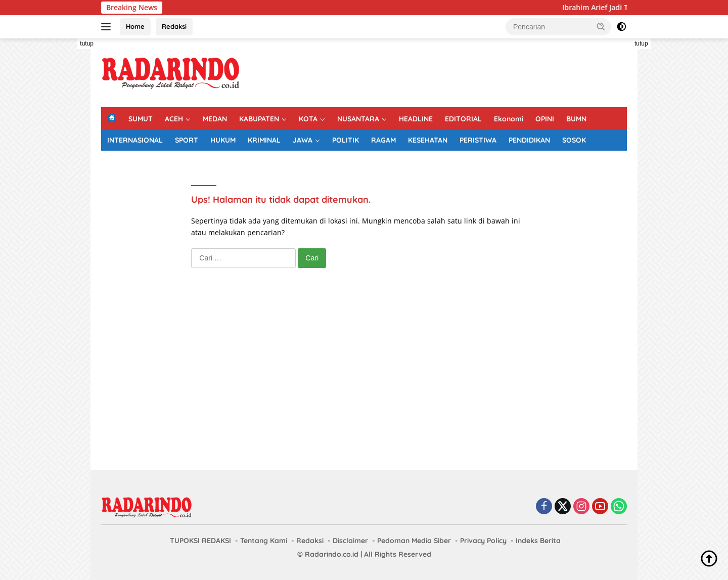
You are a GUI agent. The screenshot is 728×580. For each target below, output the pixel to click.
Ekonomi (509, 119)
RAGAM (383, 140)
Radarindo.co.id (332, 554)
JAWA (303, 140)
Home (135, 26)
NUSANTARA (358, 119)
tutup (87, 43)
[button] (601, 26)
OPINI (545, 119)
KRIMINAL (264, 140)
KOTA (308, 119)
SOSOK (574, 140)
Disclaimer (350, 541)
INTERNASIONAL (135, 140)
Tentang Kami (264, 541)
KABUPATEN (259, 119)
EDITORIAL (463, 119)
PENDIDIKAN (529, 140)
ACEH (174, 119)
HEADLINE (416, 119)
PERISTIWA (478, 140)
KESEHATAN (428, 140)
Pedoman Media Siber (414, 541)
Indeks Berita (538, 541)
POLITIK (346, 140)
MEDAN (215, 119)
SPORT (187, 140)
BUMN (576, 119)
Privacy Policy (483, 541)
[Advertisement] (56, 190)
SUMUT (141, 119)
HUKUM (223, 140)
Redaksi (174, 26)
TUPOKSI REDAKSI (200, 541)
